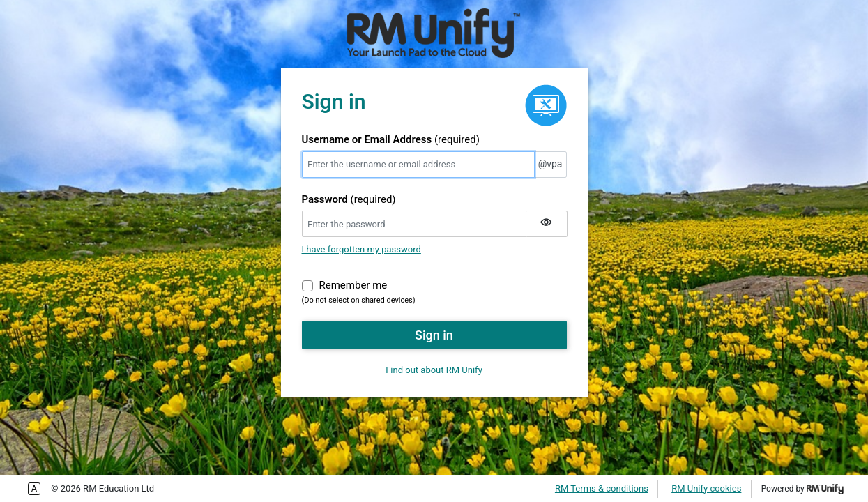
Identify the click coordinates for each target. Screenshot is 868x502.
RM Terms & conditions (602, 488)
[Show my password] (547, 224)
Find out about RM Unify (434, 370)
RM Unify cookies (706, 488)
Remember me (353, 284)
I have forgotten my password (361, 249)
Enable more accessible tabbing (34, 489)
